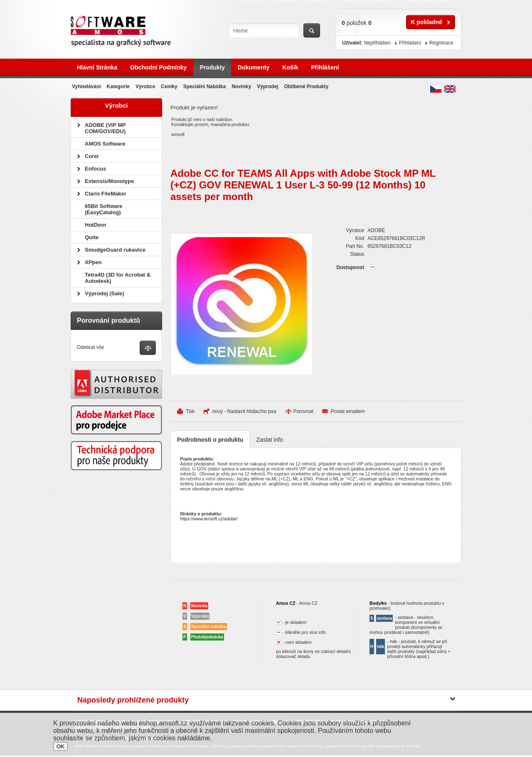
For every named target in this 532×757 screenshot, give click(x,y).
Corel (92, 156)
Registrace (441, 43)
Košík (290, 67)
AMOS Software (105, 144)
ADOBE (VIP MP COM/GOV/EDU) (105, 128)
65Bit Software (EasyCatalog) (103, 209)
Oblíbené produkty (306, 87)
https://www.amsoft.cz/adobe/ (209, 519)
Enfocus (95, 169)
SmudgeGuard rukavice (115, 250)
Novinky (241, 87)
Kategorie (118, 87)
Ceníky (169, 87)
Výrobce (145, 87)
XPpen (93, 262)
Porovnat (303, 411)
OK (60, 746)
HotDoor (96, 225)
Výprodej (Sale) (105, 293)
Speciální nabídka (205, 87)
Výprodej (267, 87)
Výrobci (116, 105)
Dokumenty (254, 67)
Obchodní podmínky (158, 67)
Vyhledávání (86, 87)
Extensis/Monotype (109, 181)
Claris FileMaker (106, 194)
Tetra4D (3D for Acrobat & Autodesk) (118, 278)
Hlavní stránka (97, 67)
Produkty (212, 67)
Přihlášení (325, 67)
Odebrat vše (90, 347)
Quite (92, 237)
